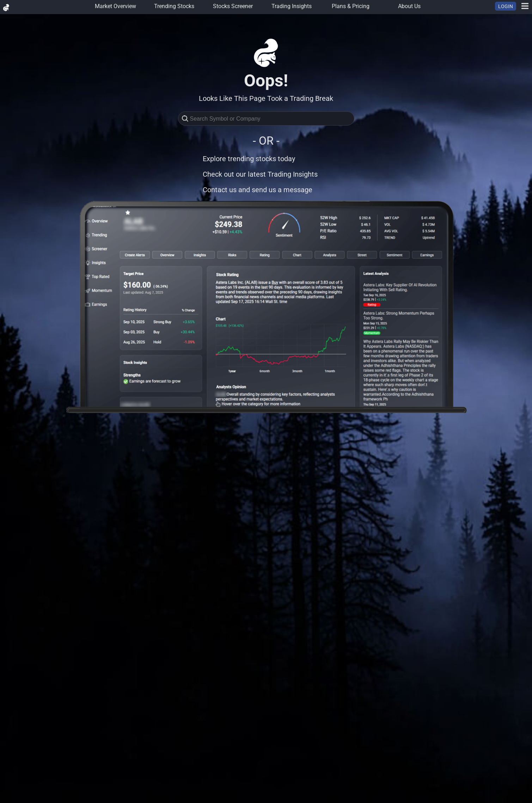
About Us (409, 6)
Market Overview (115, 6)
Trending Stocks (174, 6)
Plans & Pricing (351, 6)
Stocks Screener (233, 6)
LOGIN (506, 6)
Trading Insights (292, 6)
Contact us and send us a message (258, 190)
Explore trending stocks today (249, 159)
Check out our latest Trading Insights (260, 174)
